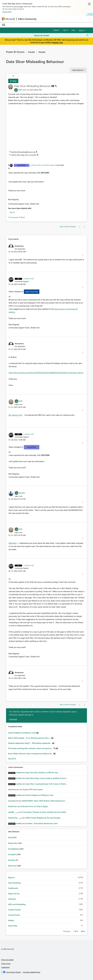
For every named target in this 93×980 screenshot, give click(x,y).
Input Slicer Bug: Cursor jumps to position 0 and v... (46, 778)
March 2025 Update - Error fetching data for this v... (30, 738)
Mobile (11, 920)
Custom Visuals (14, 910)
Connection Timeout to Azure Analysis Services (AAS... (45, 812)
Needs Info (13, 843)
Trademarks (5, 967)
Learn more (7, 12)
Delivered (12, 866)
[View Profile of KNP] (20, 90)
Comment (13, 719)
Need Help (13, 926)
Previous (67, 931)
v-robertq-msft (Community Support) (43, 165)
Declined (12, 860)
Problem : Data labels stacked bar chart (42, 823)
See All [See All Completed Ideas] (12, 758)
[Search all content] (61, 35)
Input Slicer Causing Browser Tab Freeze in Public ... (47, 784)
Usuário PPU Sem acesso (33, 789)
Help (73, 30)
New (10, 837)
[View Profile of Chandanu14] (13, 801)
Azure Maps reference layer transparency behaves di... (31, 754)
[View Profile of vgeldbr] (11, 812)
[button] (83, 255)
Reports (12, 212)
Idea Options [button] (78, 70)
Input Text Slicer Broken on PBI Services (42, 772)
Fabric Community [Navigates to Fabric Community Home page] (27, 19)
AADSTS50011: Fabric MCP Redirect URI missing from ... (44, 801)
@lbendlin (13, 543)
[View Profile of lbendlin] (22, 493)
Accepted (21, 165)
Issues (31, 52)
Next (83, 931)
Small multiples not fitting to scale (22, 733)
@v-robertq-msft (15, 415)
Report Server (14, 894)
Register (56, 30)
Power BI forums (15, 52)
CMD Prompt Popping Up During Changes (43, 818)
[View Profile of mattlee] (19, 772)
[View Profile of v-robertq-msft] (28, 278)
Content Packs (14, 915)
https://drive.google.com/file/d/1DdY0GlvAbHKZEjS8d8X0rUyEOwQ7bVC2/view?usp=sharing (46, 373)
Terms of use (6, 963)
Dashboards (13, 888)
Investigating (32, 292)
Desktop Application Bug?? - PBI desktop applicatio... (30, 743)
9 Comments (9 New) (17, 217)
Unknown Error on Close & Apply (34, 806)
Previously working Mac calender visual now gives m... (31, 748)
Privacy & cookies (7, 960)
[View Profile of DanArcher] (13, 806)
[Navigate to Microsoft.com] (8, 19)
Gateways (12, 899)
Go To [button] (81, 30)
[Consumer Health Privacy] (31, 972)
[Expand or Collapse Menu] (4, 25)
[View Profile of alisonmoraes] (14, 789)
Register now (58, 42)
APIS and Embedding (17, 904)
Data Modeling (14, 883)
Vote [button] (14, 81)
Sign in (65, 30)
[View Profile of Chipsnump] (13, 818)
